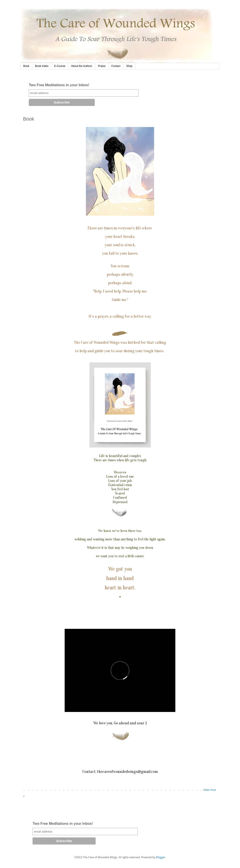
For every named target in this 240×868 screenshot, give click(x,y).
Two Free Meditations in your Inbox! (59, 85)
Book (26, 66)
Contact (116, 66)
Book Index (42, 66)
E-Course (60, 66)
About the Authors (82, 66)
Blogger (160, 857)
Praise (102, 66)
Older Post (210, 790)
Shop (129, 66)
